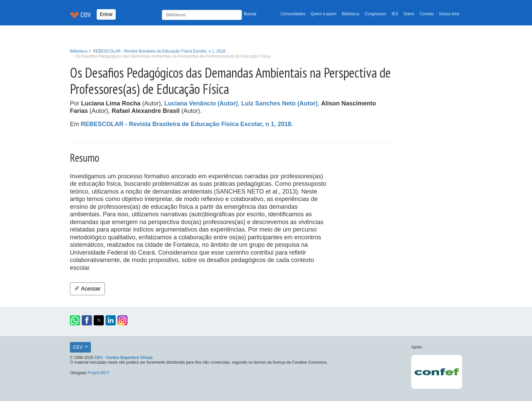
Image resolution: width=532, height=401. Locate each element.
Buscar (250, 14)
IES (395, 14)
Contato (427, 14)
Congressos (375, 14)
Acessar (87, 289)
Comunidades (293, 14)
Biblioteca (350, 14)
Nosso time (449, 14)
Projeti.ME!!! (99, 373)
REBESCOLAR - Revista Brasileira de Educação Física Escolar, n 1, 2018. (160, 51)
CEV (79, 347)
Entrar (106, 14)
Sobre (409, 14)
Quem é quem (324, 14)
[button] (75, 320)
